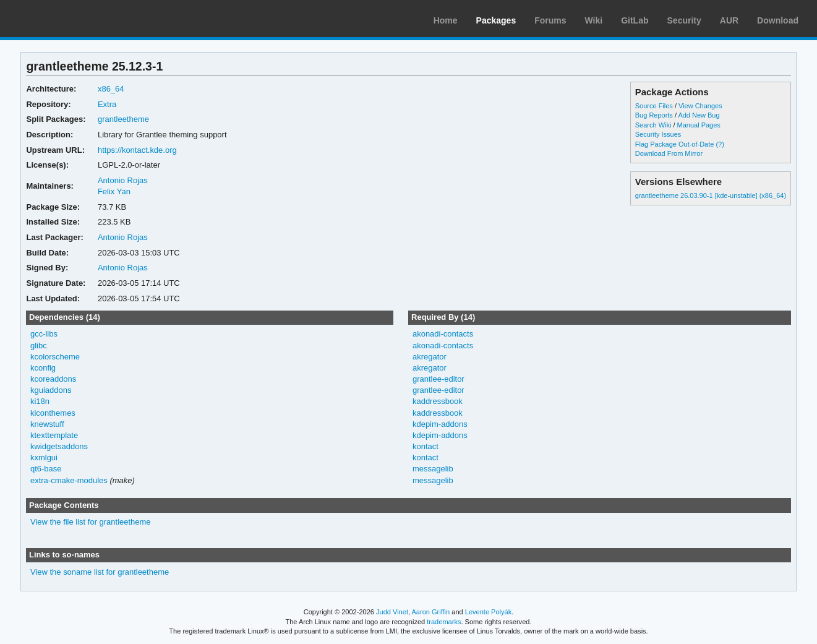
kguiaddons (51, 390)
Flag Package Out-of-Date (675, 144)
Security (684, 20)
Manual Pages (699, 125)
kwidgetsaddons (59, 446)
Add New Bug (699, 115)
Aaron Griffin (430, 612)
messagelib (433, 469)
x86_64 (111, 89)
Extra (107, 104)
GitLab (635, 20)
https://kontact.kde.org (137, 150)
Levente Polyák (488, 612)
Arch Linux (68, 19)
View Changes (700, 106)
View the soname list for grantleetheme (100, 572)
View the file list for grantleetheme (91, 522)
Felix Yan (114, 191)
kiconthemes (53, 413)
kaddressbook (438, 401)
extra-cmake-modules (69, 480)
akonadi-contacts (443, 334)
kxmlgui (44, 457)
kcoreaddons (53, 379)
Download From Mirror (669, 153)
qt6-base (46, 469)
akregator (430, 357)
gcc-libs (44, 334)
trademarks (444, 622)
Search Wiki (653, 125)
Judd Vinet (392, 612)
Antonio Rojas (123, 180)
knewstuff (47, 424)
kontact (426, 446)
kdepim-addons (440, 424)
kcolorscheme (55, 357)
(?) (720, 144)
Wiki (594, 20)
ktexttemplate (54, 435)
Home (446, 20)
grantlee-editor (438, 379)
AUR (729, 20)
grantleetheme (123, 119)
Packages (496, 20)
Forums (550, 20)
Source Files (654, 106)
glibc (39, 346)
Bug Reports (654, 115)
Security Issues (658, 134)
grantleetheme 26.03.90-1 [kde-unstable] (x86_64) (711, 195)
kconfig (43, 368)
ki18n (40, 401)
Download (778, 20)
